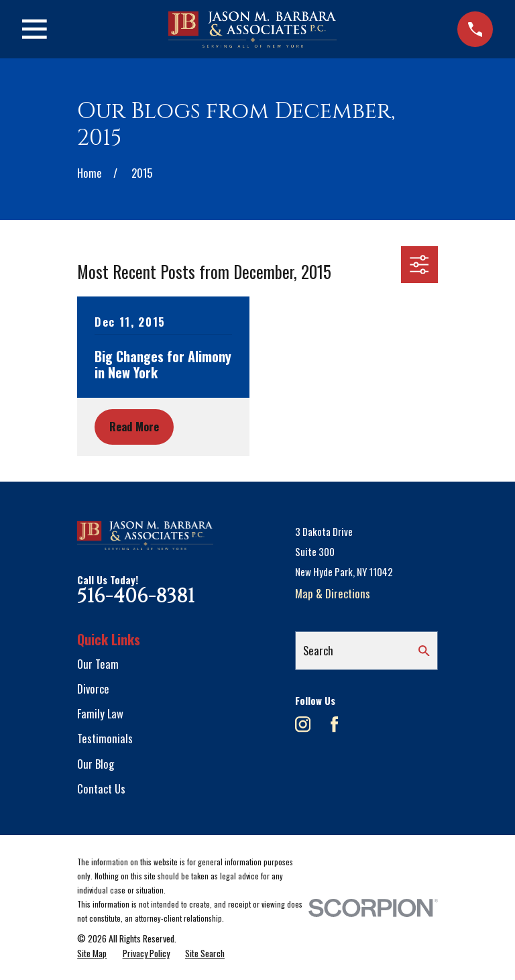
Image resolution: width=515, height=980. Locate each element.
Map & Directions (333, 593)
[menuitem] (92, 953)
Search (318, 650)
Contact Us (101, 788)
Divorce (93, 689)
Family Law (100, 713)
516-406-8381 (136, 597)
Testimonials (105, 738)
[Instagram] (303, 724)
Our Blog (96, 764)
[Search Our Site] (424, 651)
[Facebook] (334, 724)
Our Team (98, 664)
